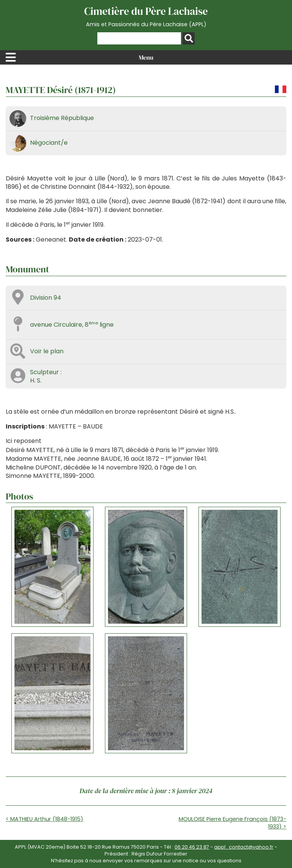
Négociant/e (49, 143)
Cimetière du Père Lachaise (146, 16)
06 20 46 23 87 (192, 847)
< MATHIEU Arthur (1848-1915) (44, 819)
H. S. (36, 380)
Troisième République (62, 118)
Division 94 (46, 298)
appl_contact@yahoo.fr (244, 847)
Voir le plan (47, 351)
